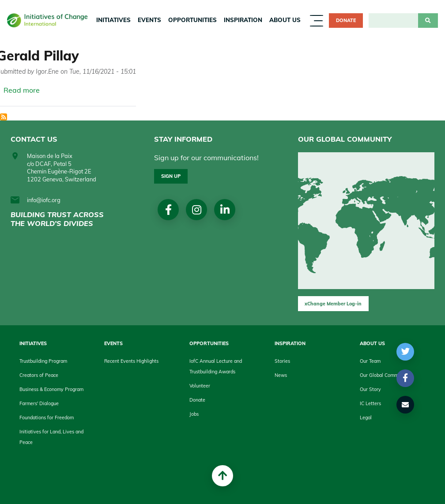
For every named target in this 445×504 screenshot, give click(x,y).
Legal (366, 417)
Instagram (197, 210)
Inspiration (243, 20)
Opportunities (192, 20)
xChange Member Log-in (333, 304)
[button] (405, 352)
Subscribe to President (4, 117)
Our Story (370, 389)
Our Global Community (385, 375)
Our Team (370, 361)
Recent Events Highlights (131, 361)
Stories (282, 361)
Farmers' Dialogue (39, 403)
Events (149, 20)
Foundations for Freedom (47, 417)
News (281, 375)
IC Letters (370, 403)
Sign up (171, 176)
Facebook (168, 210)
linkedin (225, 210)
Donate (346, 20)
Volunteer (200, 386)
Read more (22, 90)
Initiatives (113, 20)
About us (285, 20)
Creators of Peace (39, 375)
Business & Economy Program (51, 389)
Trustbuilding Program (43, 361)
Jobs (194, 414)
